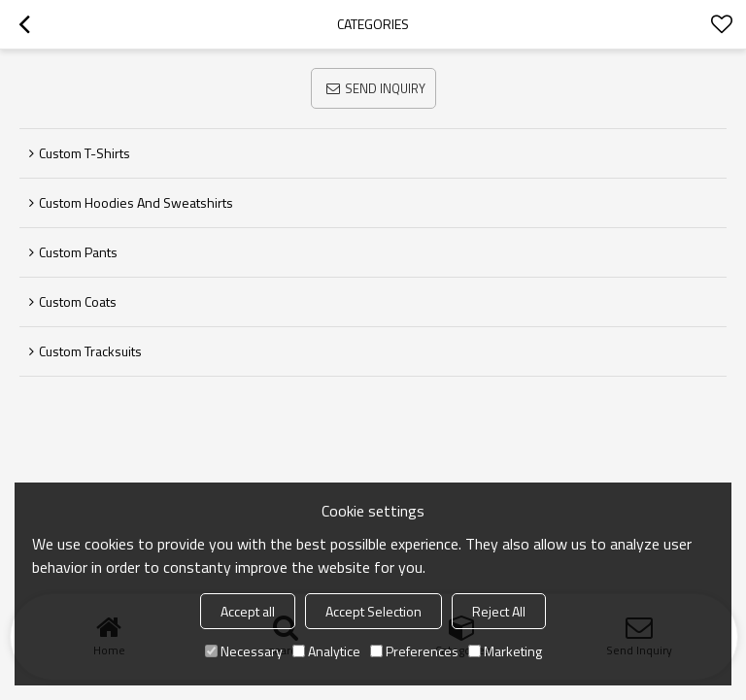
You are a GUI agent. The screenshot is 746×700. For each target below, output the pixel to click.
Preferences (414, 651)
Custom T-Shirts (85, 153)
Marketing (505, 651)
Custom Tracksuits (90, 351)
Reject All (499, 611)
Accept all (248, 611)
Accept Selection (373, 611)
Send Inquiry (385, 88)
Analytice (326, 651)
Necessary (244, 651)
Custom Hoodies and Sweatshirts (136, 202)
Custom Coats (78, 301)
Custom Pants (78, 252)
